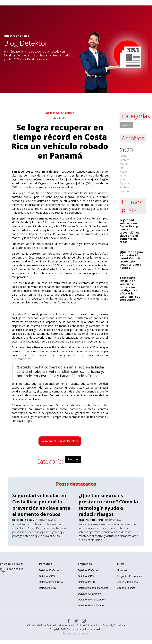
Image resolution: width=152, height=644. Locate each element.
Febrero (125, 160)
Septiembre (127, 187)
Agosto (124, 183)
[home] (40, 3)
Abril (122, 168)
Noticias (73, 459)
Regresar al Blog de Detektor (60, 441)
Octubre (125, 191)
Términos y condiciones (76, 633)
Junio (123, 175)
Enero (123, 156)
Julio (122, 179)
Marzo (124, 164)
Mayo (123, 172)
